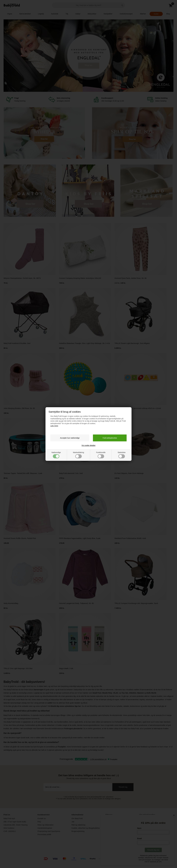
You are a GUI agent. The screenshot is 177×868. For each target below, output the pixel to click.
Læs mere (54, 426)
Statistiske (122, 455)
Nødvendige (56, 455)
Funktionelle (101, 455)
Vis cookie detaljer (88, 445)
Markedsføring (78, 455)
